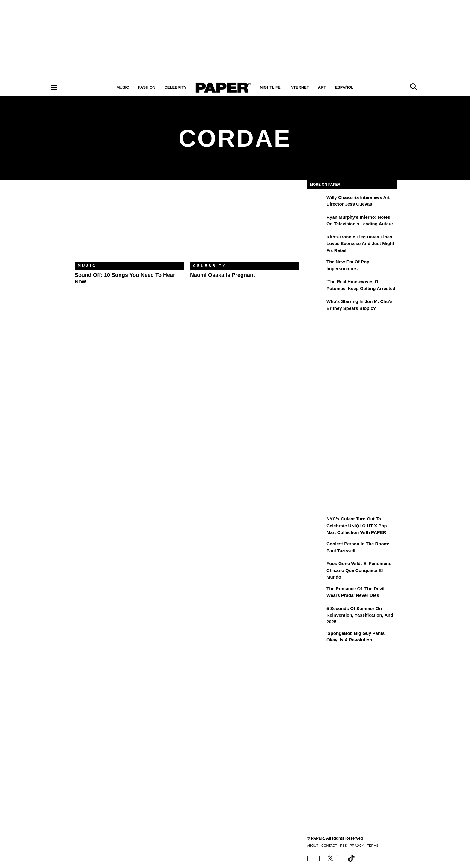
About (313, 846)
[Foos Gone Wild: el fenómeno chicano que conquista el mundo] (316, 568)
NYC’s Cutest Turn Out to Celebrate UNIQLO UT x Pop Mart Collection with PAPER (357, 526)
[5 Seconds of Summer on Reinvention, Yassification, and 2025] (316, 613)
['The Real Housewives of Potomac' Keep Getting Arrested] (316, 286)
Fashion (147, 87)
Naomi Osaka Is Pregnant (223, 275)
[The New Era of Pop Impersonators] (316, 266)
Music (123, 87)
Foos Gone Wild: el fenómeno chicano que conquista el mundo (359, 570)
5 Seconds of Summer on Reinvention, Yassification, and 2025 (360, 615)
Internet (299, 87)
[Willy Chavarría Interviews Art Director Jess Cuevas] (316, 202)
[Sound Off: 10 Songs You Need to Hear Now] (129, 226)
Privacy (357, 846)
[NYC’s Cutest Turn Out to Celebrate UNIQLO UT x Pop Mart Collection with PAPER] (316, 523)
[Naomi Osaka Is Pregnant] (245, 226)
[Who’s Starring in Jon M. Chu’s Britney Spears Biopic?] (316, 306)
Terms (373, 846)
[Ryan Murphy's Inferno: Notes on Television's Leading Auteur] (316, 221)
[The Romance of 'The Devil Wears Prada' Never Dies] (316, 593)
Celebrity (175, 87)
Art (322, 87)
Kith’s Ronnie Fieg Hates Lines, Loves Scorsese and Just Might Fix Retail (360, 244)
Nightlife (270, 87)
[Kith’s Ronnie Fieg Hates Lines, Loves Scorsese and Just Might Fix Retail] (316, 241)
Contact (329, 846)
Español (344, 87)
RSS (343, 846)
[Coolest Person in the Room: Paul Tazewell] (316, 548)
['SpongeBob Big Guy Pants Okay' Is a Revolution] (316, 638)
